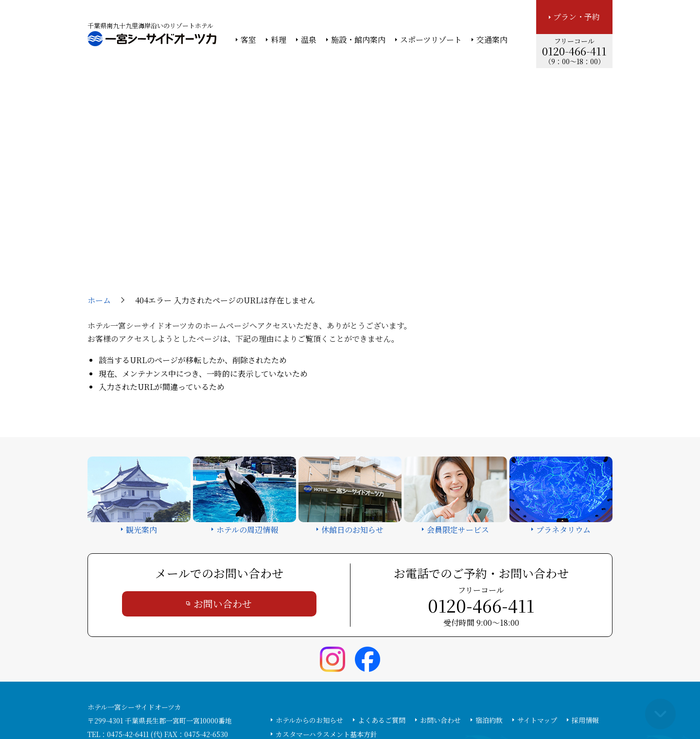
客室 (248, 40)
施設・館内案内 (358, 40)
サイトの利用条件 (488, 705)
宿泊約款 (489, 638)
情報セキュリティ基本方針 (359, 705)
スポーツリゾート (431, 40)
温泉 (309, 40)
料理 (279, 40)
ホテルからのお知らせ (309, 638)
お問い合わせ (223, 521)
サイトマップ (537, 638)
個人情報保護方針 (429, 705)
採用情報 (585, 638)
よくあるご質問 (382, 638)
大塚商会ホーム (215, 705)
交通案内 (492, 40)
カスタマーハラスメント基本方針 (326, 652)
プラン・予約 (577, 17)
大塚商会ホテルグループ (280, 705)
